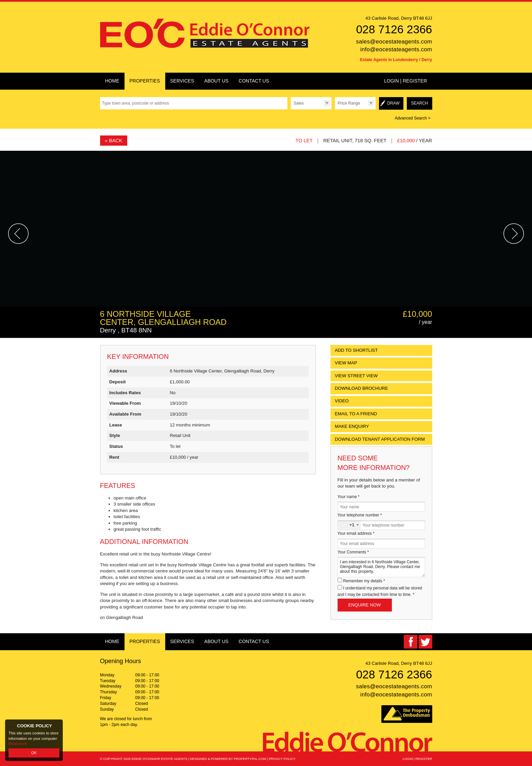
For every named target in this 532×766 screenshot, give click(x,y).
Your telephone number (360, 515)
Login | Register (406, 81)
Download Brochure (362, 388)
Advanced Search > (412, 118)
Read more (18, 744)
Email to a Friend (356, 414)
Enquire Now (365, 605)
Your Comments (353, 552)
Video (342, 401)
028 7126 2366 (394, 29)
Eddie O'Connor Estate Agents (159, 759)
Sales (299, 103)
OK (34, 753)
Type (291, 109)
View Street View (356, 376)
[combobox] (349, 525)
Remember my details (364, 581)
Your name (349, 497)
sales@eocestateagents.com (394, 42)
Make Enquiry (352, 426)
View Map (346, 363)
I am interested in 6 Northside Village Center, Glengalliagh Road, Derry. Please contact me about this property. (381, 567)
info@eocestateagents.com (396, 49)
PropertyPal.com (250, 759)
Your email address (356, 533)
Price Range (349, 103)
